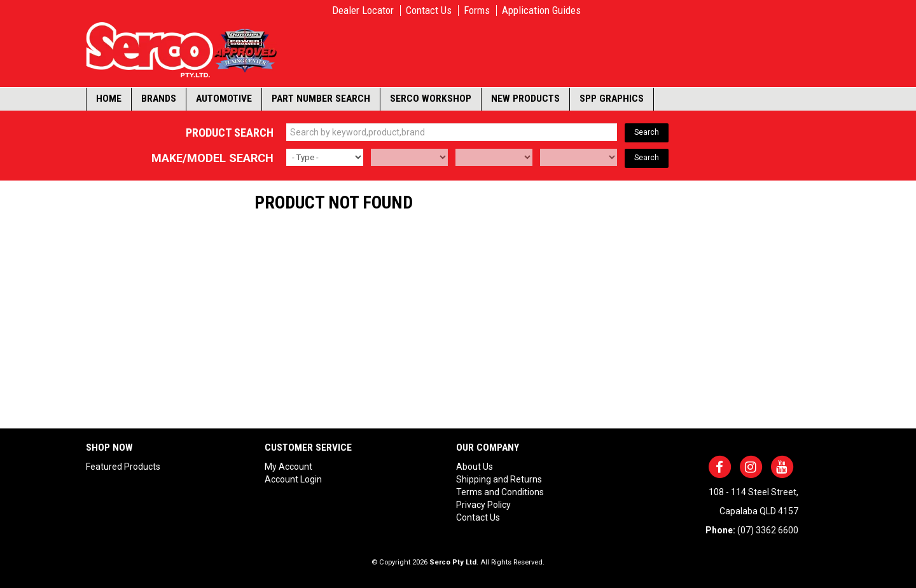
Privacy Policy (483, 505)
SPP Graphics (612, 99)
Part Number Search (321, 99)
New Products (525, 99)
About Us (475, 467)
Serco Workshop (431, 99)
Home (109, 99)
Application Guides (541, 10)
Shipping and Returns (499, 479)
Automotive (224, 99)
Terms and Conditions (500, 492)
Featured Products (123, 467)
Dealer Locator (363, 10)
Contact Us (429, 10)
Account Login (293, 479)
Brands (159, 99)
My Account (288, 467)
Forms (477, 10)
